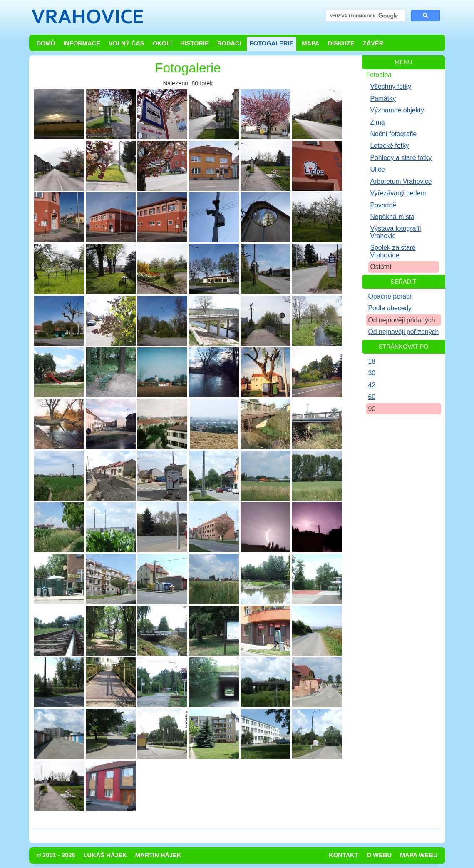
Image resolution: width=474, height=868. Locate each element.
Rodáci (229, 43)
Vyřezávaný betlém (398, 193)
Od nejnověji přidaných (402, 320)
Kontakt (344, 855)
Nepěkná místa (392, 217)
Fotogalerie (272, 43)
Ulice (378, 169)
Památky (383, 99)
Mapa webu (419, 855)
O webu (379, 855)
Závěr (373, 43)
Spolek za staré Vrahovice (393, 251)
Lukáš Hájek (105, 855)
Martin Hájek (158, 855)
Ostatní (381, 267)
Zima (378, 122)
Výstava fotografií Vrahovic (396, 232)
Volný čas (127, 43)
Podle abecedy (390, 308)
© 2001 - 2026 (56, 855)
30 (372, 373)
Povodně (383, 205)
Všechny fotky (391, 86)
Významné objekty (397, 110)
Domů (46, 43)
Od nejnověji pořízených (404, 332)
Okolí (162, 43)
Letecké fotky (390, 146)
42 (372, 385)
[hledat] (365, 16)
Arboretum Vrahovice (401, 181)
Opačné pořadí (390, 296)
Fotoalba (379, 75)
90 (372, 409)
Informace (82, 43)
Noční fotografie (394, 134)
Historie (195, 43)
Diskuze (341, 43)
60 (372, 397)
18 (372, 361)
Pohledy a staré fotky (401, 158)
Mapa (310, 43)
